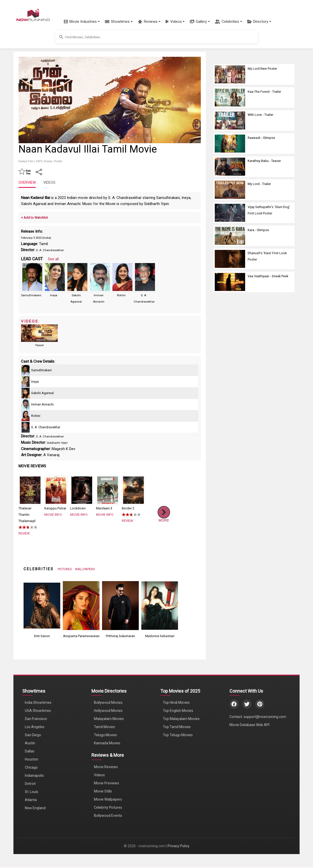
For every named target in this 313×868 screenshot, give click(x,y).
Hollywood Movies (108, 711)
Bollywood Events (108, 816)
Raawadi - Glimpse (261, 138)
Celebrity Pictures (108, 807)
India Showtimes (38, 703)
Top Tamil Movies (177, 727)
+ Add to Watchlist (34, 218)
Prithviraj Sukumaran (120, 636)
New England (35, 808)
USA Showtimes (38, 711)
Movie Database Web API (249, 725)
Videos (99, 775)
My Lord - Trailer (259, 184)
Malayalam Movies (109, 719)
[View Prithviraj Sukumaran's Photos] (120, 605)
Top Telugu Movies (178, 735)
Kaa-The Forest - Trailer (264, 92)
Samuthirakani (31, 295)
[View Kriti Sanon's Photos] (42, 605)
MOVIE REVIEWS (32, 466)
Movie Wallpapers (108, 799)
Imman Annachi (42, 404)
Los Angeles (35, 727)
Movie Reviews (106, 767)
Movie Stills (103, 791)
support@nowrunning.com (265, 717)
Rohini (121, 295)
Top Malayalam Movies (181, 719)
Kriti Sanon (42, 636)
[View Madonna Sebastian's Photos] (160, 605)
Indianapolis (34, 775)
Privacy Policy (179, 846)
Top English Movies (178, 711)
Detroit (30, 784)
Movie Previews (106, 783)
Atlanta (31, 800)
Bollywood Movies (108, 703)
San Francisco (36, 719)
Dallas (30, 751)
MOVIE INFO (53, 515)
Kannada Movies (107, 743)
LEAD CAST (32, 259)
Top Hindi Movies (176, 703)
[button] (82, 22)
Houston (32, 759)
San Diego (33, 735)
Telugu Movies (105, 735)
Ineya (54, 295)
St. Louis (32, 792)
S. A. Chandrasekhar (50, 250)
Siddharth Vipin (57, 443)
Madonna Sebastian (160, 636)
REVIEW (24, 533)
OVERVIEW (27, 182)
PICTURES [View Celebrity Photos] (65, 569)
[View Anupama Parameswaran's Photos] (81, 605)
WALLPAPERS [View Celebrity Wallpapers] (85, 569)
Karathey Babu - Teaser (264, 161)
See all (53, 259)
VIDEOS (49, 182)
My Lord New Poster (262, 69)
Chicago (31, 767)
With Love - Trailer (260, 115)
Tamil (43, 244)
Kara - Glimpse (258, 230)
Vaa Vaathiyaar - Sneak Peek (268, 276)
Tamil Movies (104, 727)
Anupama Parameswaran (81, 636)
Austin (30, 743)
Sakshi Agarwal (42, 393)
